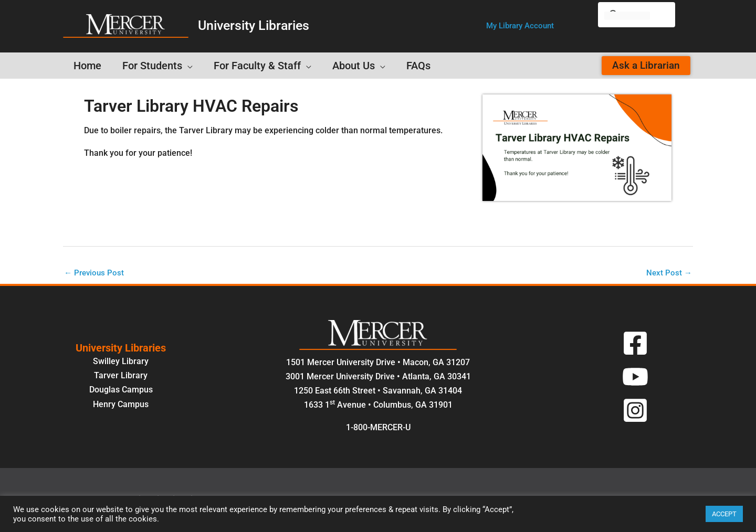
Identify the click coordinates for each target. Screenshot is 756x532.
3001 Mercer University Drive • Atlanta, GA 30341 (378, 377)
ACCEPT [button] (724, 514)
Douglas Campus (121, 391)
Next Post (669, 273)
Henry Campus (121, 405)
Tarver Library (121, 376)
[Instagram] (635, 411)
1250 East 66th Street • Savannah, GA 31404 (378, 392)
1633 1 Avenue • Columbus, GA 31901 (378, 406)
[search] (627, 16)
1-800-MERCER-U (378, 428)
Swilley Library (121, 362)
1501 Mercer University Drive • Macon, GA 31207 (378, 363)
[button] (520, 26)
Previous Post (95, 273)
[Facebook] (635, 344)
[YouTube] (635, 378)
